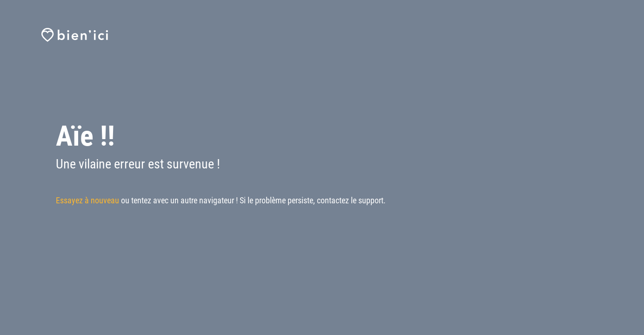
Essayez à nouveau (87, 200)
